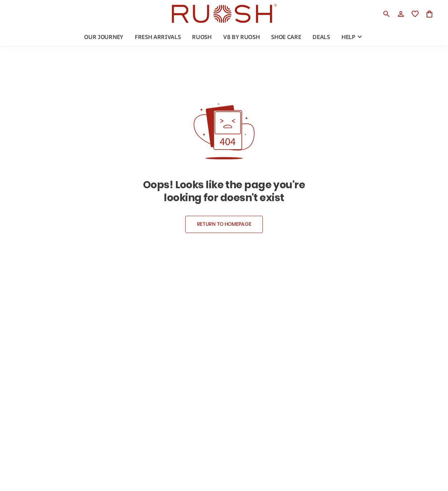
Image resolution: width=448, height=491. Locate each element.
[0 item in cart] (429, 14)
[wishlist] (415, 14)
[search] (387, 14)
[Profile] (401, 14)
